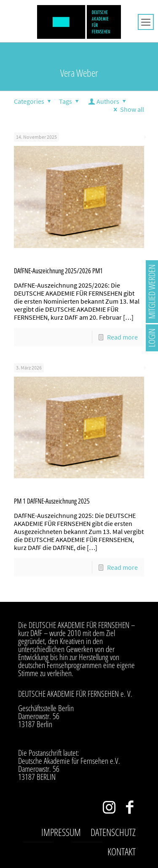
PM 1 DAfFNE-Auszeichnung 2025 (52, 501)
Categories (34, 101)
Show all (127, 109)
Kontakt (122, 852)
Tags (70, 101)
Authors (108, 101)
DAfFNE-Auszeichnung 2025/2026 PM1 (58, 271)
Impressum (61, 832)
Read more (122, 337)
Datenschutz (113, 832)
